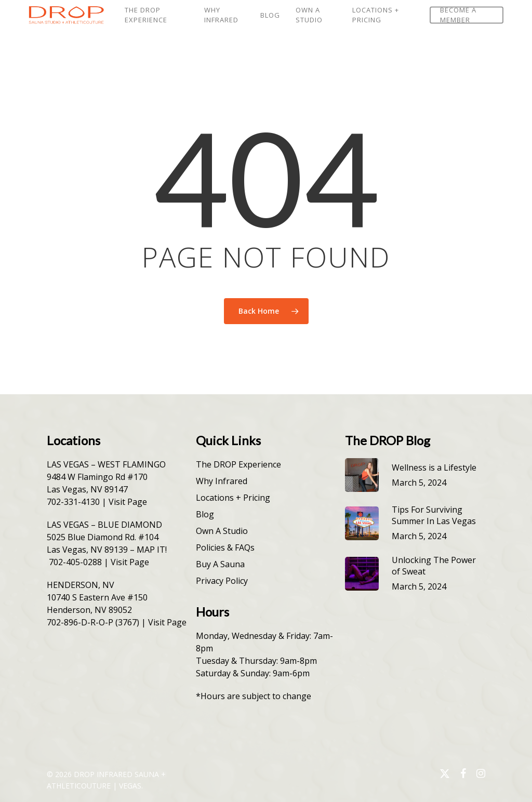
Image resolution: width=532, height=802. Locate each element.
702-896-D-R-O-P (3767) (93, 622)
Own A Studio (222, 531)
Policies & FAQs (225, 547)
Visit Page (128, 502)
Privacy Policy (222, 581)
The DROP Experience (238, 464)
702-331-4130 (73, 502)
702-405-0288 (75, 562)
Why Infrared (222, 481)
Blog (205, 514)
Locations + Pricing (233, 498)
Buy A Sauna (220, 564)
